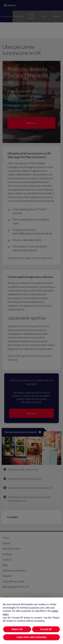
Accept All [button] (46, 629)
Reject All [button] (17, 629)
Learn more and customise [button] (31, 637)
